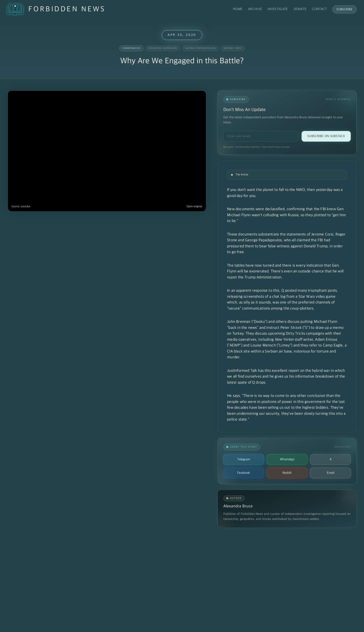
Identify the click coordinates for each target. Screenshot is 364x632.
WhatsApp (287, 459)
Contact (319, 9)
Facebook (244, 473)
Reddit (287, 473)
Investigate (278, 9)
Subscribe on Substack (326, 136)
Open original (194, 207)
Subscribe (344, 9)
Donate (300, 9)
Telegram (244, 459)
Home (238, 9)
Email (331, 473)
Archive (255, 9)
